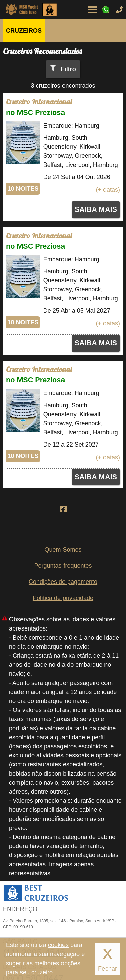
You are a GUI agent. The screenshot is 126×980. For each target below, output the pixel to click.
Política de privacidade (63, 598)
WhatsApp (106, 10)
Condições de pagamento (63, 582)
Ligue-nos (119, 10)
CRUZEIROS (24, 31)
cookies (58, 945)
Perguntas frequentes (63, 566)
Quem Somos (63, 550)
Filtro (68, 69)
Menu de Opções (92, 10)
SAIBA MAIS (96, 209)
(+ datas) (108, 190)
